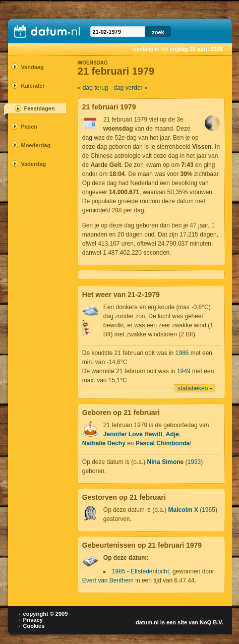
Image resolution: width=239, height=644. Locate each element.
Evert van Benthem (108, 580)
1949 (184, 371)
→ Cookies (30, 626)
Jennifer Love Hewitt (133, 434)
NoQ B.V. (212, 622)
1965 (208, 510)
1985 (119, 571)
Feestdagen (39, 108)
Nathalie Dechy (104, 443)
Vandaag (32, 67)
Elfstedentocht (150, 571)
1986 (182, 353)
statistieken (193, 388)
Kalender (33, 86)
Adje (172, 434)
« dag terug (93, 88)
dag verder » (130, 88)
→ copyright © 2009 (42, 614)
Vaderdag (33, 164)
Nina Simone (166, 462)
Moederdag (34, 145)
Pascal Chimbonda (163, 443)
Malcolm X (183, 510)
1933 (194, 462)
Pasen (29, 127)
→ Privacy (29, 620)
